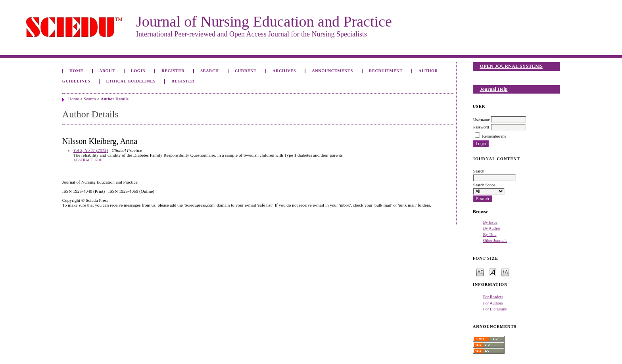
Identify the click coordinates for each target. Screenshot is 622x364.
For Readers (493, 297)
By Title (490, 235)
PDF (99, 160)
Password (481, 127)
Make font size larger (505, 272)
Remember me (494, 136)
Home (76, 71)
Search (209, 71)
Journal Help (493, 89)
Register (173, 71)
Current (246, 71)
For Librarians (495, 309)
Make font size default (493, 272)
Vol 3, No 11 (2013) (91, 150)
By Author (492, 228)
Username (482, 120)
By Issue (490, 222)
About (107, 71)
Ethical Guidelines (131, 81)
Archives (284, 71)
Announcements (332, 71)
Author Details (114, 99)
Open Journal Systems (511, 66)
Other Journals (495, 240)
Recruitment (386, 71)
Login (138, 71)
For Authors (493, 303)
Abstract (83, 160)
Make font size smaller (480, 272)
